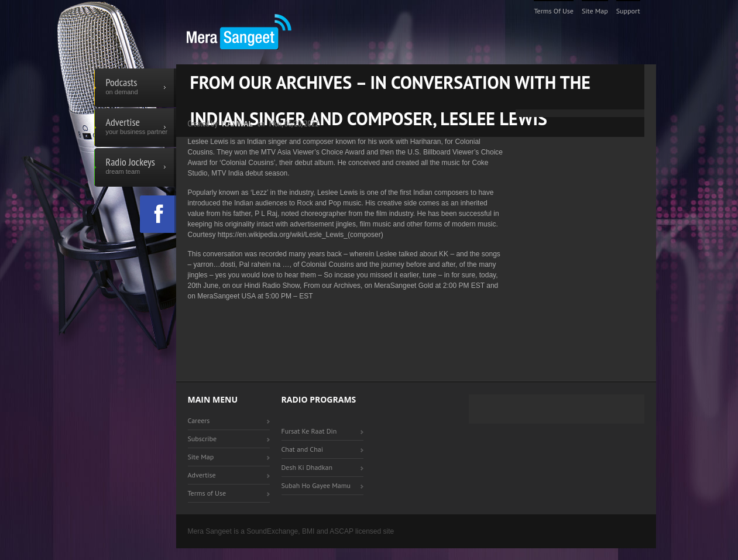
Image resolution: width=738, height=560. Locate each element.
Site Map (595, 11)
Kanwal (237, 124)
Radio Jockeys (135, 167)
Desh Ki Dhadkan (307, 467)
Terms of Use (554, 11)
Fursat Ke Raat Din (309, 431)
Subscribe (202, 439)
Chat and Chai (302, 449)
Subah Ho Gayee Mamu (316, 485)
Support (628, 11)
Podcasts (135, 88)
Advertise (135, 128)
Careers (199, 420)
